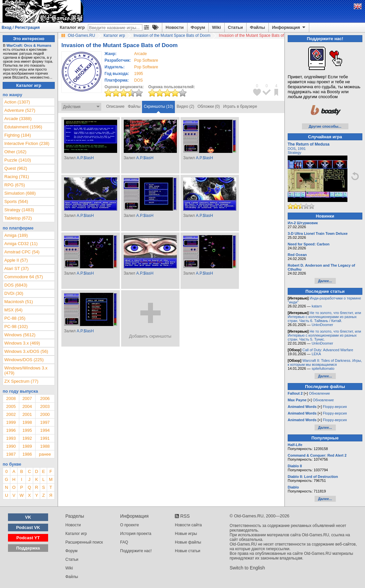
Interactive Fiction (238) (27, 143)
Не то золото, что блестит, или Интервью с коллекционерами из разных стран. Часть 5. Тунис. (324, 335)
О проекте (130, 525)
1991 (45, 438)
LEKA (316, 354)
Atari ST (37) (16, 268)
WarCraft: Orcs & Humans (29, 45)
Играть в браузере (240, 106)
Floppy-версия (335, 407)
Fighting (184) (18, 135)
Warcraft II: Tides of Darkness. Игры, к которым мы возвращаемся (325, 362)
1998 (27, 422)
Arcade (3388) (18, 119)
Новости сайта (188, 525)
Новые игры (186, 534)
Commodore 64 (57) (24, 277)
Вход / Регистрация (21, 28)
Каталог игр (72, 27)
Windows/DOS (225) (24, 360)
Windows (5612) (20, 335)
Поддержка (28, 548)
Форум (198, 27)
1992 (27, 438)
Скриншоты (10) (158, 106)
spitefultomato (323, 368)
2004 (27, 406)
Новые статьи (188, 551)
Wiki (217, 27)
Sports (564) (16, 201)
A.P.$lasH (85, 158)
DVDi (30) (14, 293)
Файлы (257, 27)
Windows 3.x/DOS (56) (26, 351)
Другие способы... (325, 126)
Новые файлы (188, 542)
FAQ (124, 542)
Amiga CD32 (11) (21, 244)
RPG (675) (15, 185)
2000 (45, 414)
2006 (45, 398)
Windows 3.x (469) (22, 343)
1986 (27, 454)
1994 (45, 430)
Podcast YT (28, 538)
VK (28, 517)
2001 (27, 414)
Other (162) (15, 152)
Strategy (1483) (19, 210)
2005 (11, 406)
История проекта (136, 534)
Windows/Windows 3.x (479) (26, 370)
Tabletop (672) (18, 218)
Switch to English (247, 568)
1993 (11, 438)
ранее (45, 454)
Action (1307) (17, 102)
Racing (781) (17, 177)
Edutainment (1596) (23, 127)
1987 (11, 454)
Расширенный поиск (84, 542)
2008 (11, 398)
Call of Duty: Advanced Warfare (328, 350)
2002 (11, 414)
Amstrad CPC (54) (22, 252)
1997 (45, 422)
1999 (11, 422)
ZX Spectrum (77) (21, 381)
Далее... (325, 281)
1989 (27, 446)
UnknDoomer (322, 325)
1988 (45, 446)
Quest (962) (16, 168)
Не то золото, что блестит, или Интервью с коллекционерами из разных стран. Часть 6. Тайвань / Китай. (324, 317)
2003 (45, 406)
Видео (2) (185, 106)
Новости (175, 27)
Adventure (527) (20, 110)
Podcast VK (28, 527)
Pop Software (146, 60)
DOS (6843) (16, 285)
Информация (289, 28)
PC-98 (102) (16, 327)
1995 (139, 74)
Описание (115, 106)
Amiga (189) (16, 235)
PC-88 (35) (15, 318)
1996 (11, 430)
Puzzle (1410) (18, 160)
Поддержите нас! (136, 551)
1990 (11, 446)
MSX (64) (13, 310)
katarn (317, 306)
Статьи (235, 27)
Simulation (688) (20, 193)
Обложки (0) (209, 106)
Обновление (320, 393)
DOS (292, 149)
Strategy (294, 153)
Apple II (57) (16, 260)
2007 (27, 398)
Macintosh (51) (19, 302)
